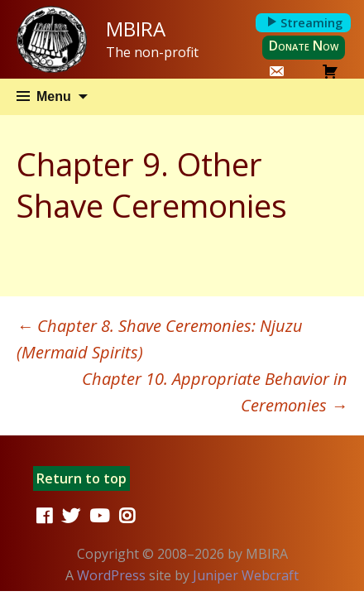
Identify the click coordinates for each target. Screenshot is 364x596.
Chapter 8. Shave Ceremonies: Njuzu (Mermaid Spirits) (160, 339)
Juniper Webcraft (246, 575)
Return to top (81, 478)
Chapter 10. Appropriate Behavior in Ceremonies (215, 392)
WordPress (111, 575)
